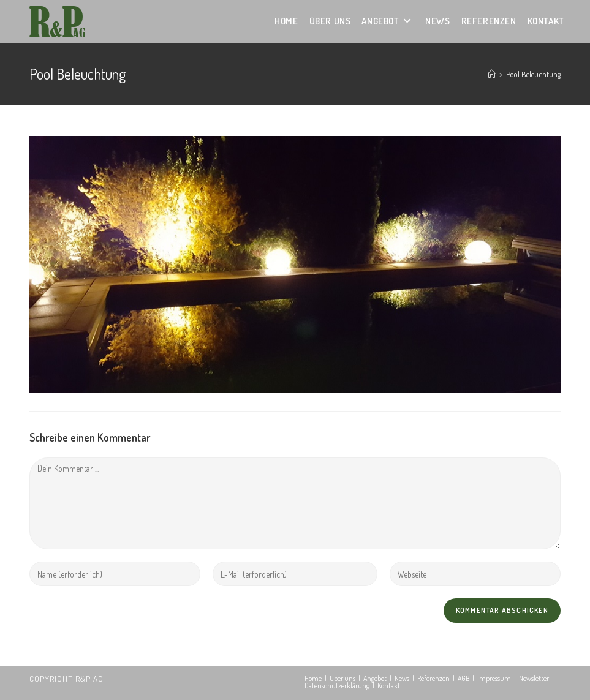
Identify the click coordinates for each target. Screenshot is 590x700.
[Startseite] (492, 74)
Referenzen (433, 678)
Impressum (494, 678)
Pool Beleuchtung (533, 74)
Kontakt (389, 686)
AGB (463, 678)
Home (313, 678)
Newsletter (534, 678)
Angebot (375, 678)
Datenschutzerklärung (337, 686)
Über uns (342, 678)
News (402, 678)
